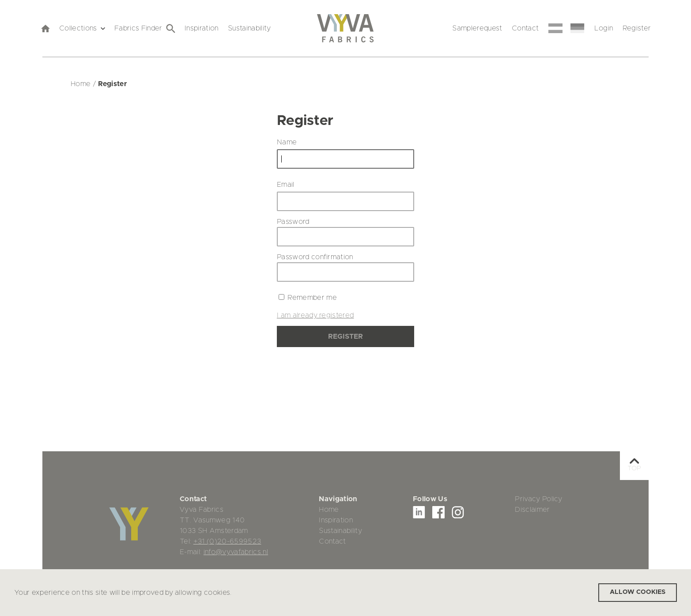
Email (286, 185)
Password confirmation (315, 257)
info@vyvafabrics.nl (236, 552)
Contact (525, 28)
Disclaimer (532, 510)
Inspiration (202, 28)
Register (637, 28)
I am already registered (315, 315)
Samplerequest (477, 28)
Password (293, 222)
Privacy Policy (539, 499)
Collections (82, 28)
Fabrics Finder (145, 28)
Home (329, 510)
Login (604, 28)
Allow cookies (638, 592)
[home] (45, 28)
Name (287, 142)
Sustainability (249, 28)
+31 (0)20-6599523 (227, 541)
